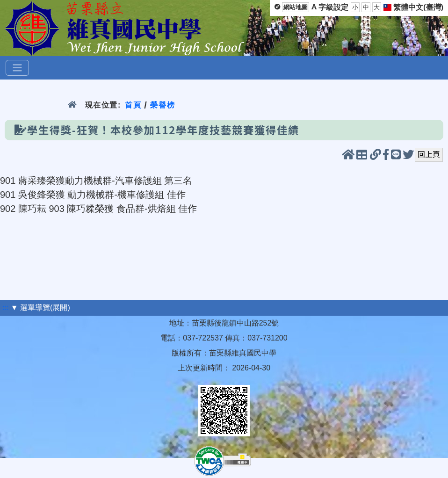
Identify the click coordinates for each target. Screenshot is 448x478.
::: (5, 308)
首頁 (133, 105)
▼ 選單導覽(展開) (40, 308)
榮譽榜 (163, 105)
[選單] (17, 68)
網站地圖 (296, 7)
